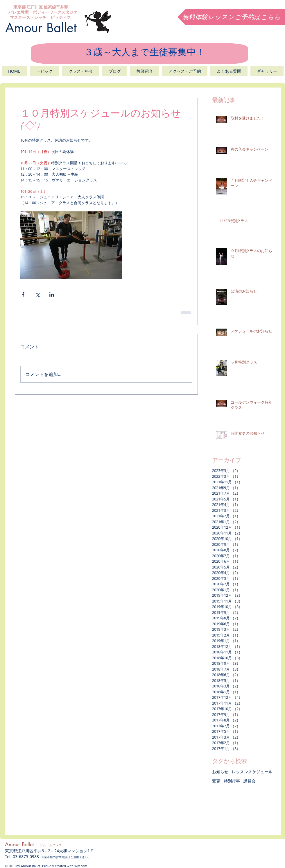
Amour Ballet (41, 28)
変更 (216, 781)
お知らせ (220, 772)
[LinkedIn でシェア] (52, 294)
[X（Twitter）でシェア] (37, 294)
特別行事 (232, 781)
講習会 (250, 781)
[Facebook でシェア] (23, 294)
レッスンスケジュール (252, 772)
